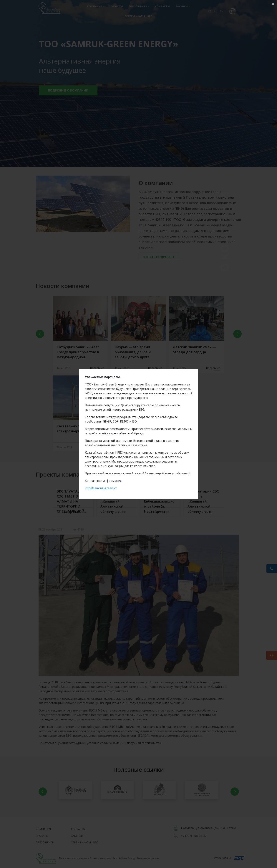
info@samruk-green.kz (101, 488)
